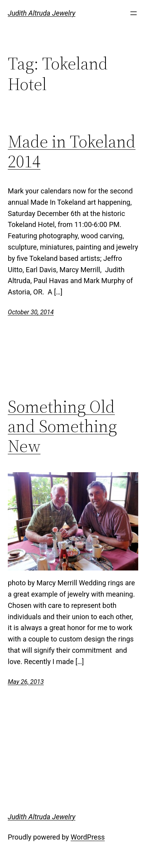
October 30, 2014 (31, 312)
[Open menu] (134, 13)
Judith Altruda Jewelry (42, 13)
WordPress (88, 837)
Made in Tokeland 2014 (72, 151)
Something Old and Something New (62, 427)
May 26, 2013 (26, 682)
